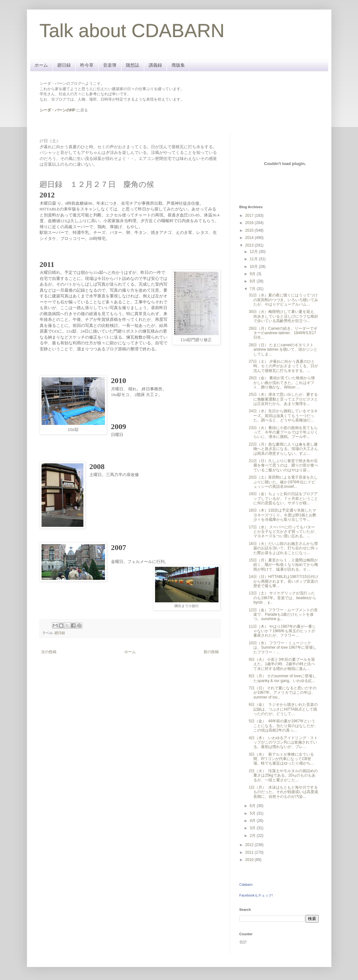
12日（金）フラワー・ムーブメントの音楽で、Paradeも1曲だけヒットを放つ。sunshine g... (283, 615)
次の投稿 (49, 652)
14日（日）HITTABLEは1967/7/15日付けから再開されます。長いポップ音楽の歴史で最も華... (283, 581)
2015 (250, 230)
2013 (250, 245)
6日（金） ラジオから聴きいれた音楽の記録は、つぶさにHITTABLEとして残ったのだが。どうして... (283, 709)
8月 (253, 281)
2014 (250, 238)
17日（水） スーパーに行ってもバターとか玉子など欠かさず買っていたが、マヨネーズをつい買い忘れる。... (283, 532)
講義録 (155, 65)
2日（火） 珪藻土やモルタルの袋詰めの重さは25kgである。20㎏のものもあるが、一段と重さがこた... (283, 775)
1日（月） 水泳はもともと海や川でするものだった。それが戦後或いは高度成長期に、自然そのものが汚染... (283, 792)
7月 (253, 289)
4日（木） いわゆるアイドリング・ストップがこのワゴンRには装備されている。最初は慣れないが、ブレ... (283, 742)
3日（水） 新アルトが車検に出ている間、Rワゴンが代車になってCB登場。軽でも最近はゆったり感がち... (281, 759)
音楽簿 (110, 65)
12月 (254, 252)
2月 (253, 836)
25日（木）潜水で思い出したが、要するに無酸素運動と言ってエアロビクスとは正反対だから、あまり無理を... (283, 399)
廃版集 (178, 65)
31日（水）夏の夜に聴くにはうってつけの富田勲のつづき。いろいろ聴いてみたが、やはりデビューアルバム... (283, 300)
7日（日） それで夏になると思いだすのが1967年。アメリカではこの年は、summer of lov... (283, 693)
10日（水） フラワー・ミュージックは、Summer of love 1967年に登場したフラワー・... (282, 648)
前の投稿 (211, 652)
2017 (250, 215)
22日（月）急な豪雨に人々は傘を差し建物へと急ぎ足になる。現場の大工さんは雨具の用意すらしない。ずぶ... (283, 449)
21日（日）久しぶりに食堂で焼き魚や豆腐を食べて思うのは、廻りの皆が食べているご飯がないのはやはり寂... (283, 465)
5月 (253, 813)
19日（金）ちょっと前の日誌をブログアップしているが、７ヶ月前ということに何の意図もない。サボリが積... (283, 498)
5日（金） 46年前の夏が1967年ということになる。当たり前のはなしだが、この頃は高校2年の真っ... (283, 726)
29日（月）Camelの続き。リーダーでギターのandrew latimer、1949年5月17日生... (283, 333)
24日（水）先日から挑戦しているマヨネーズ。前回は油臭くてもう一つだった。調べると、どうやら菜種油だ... (283, 416)
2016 (250, 223)
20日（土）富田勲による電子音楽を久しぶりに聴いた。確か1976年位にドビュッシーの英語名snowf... (283, 482)
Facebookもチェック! (256, 895)
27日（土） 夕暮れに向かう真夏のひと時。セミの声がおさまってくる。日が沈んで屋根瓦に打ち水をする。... (283, 366)
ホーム (41, 65)
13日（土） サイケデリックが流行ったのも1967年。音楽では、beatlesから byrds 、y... (282, 598)
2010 (250, 860)
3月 (253, 828)
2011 (250, 852)
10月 (254, 267)
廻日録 (64, 65)
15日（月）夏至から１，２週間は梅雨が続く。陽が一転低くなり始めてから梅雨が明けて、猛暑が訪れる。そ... (283, 565)
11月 (254, 259)
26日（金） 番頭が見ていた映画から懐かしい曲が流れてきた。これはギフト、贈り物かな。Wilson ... (282, 383)
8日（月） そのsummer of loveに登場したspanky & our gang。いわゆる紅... (282, 678)
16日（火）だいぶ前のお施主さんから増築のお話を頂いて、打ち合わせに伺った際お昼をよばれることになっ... (283, 548)
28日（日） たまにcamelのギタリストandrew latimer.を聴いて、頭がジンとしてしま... (283, 350)
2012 (250, 845)
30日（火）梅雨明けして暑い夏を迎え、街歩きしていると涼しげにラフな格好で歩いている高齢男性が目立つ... (283, 316)
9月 (253, 274)
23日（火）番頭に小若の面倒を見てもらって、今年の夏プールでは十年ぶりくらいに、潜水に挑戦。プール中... (283, 432)
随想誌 (133, 65)
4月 (253, 821)
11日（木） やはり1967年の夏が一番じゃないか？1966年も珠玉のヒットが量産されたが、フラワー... (282, 631)
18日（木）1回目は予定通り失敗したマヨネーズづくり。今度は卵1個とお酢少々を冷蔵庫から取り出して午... (283, 515)
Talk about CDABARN (132, 31)
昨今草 (87, 65)
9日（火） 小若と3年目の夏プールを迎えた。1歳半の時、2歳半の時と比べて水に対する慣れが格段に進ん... (282, 664)
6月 (253, 806)
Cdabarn (246, 884)
